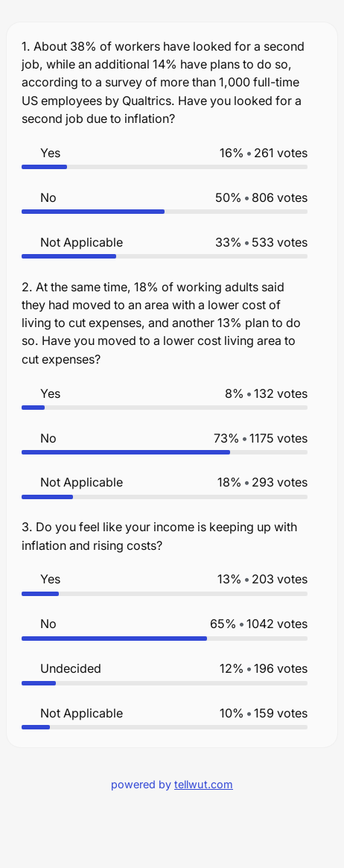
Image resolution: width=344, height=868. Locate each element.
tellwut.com (204, 784)
